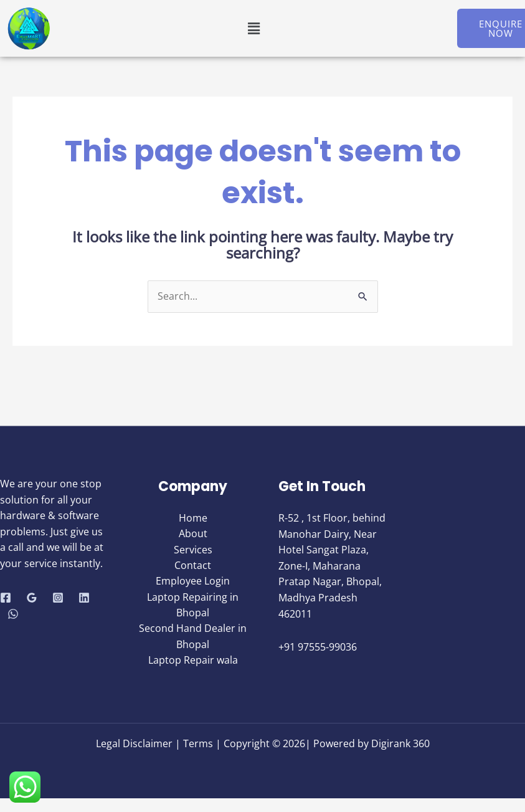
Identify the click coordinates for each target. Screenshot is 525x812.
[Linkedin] (84, 598)
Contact (193, 566)
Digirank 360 (400, 743)
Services (193, 550)
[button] (253, 28)
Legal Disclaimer (135, 743)
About (193, 534)
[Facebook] (6, 598)
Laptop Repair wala (193, 662)
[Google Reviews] (32, 598)
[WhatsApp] (13, 614)
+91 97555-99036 (318, 647)
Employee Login (193, 582)
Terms (198, 743)
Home (193, 518)
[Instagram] (58, 598)
